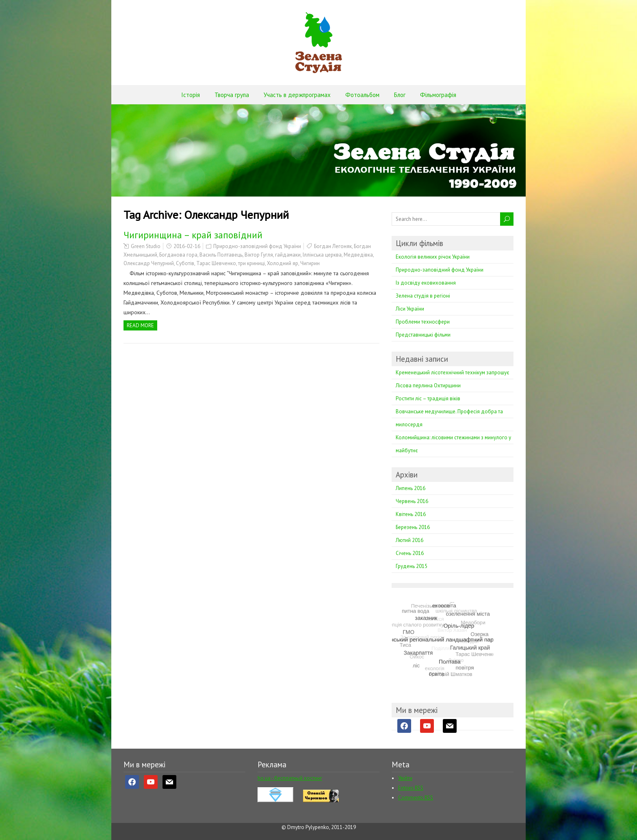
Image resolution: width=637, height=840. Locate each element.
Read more (140, 325)
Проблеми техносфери (423, 322)
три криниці (251, 263)
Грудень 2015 (412, 566)
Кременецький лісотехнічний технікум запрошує (452, 372)
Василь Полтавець (221, 255)
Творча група (232, 95)
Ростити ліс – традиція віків (428, 398)
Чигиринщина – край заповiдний (193, 235)
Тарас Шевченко (216, 263)
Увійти (405, 778)
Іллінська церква (322, 255)
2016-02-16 (187, 246)
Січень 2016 (410, 553)
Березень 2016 (413, 527)
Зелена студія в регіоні (423, 296)
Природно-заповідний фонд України (257, 246)
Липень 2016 (411, 488)
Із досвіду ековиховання (426, 283)
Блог (400, 95)
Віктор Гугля (259, 255)
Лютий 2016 (409, 540)
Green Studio (146, 246)
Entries (411, 788)
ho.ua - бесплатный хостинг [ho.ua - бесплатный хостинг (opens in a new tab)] (290, 778)
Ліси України (410, 309)
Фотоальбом (362, 95)
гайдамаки (288, 255)
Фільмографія (438, 95)
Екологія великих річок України (433, 257)
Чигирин (310, 263)
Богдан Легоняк (333, 246)
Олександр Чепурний (149, 263)
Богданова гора (178, 255)
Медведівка (358, 255)
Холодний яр (283, 263)
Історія (191, 95)
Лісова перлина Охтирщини (428, 385)
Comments (416, 798)
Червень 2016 (412, 501)
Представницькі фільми (423, 335)
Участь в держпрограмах (297, 95)
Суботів (185, 263)
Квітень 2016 (411, 514)
